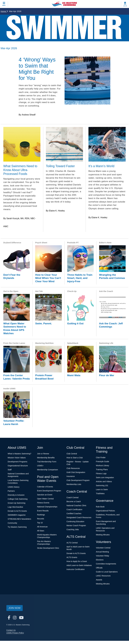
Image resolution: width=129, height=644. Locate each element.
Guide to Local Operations (107, 572)
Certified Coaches (74, 513)
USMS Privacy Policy (15, 633)
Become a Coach (74, 501)
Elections (100, 560)
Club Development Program (78, 480)
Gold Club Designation (76, 472)
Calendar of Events (45, 487)
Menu (4, 5)
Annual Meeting (102, 552)
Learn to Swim (102, 489)
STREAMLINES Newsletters (19, 519)
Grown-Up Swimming (17, 503)
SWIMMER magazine (17, 515)
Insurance (71, 476)
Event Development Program (49, 491)
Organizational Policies (105, 511)
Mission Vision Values (17, 458)
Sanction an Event (45, 495)
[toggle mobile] (4, 4)
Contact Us (11, 630)
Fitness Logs (101, 474)
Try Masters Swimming (17, 527)
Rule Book (100, 507)
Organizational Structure (18, 466)
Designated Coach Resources (79, 517)
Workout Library (103, 466)
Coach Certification (74, 509)
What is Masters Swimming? (20, 454)
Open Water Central (45, 499)
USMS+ (40, 466)
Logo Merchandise (15, 507)
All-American (42, 527)
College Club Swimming (18, 499)
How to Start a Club (75, 458)
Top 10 (40, 523)
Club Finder (101, 458)
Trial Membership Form (47, 462)
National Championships (47, 507)
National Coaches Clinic (77, 505)
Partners (11, 491)
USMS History (14, 487)
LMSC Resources (103, 576)
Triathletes (100, 493)
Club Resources (73, 468)
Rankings (41, 515)
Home (4, 11)
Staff (10, 470)
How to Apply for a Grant (77, 561)
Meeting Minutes (103, 535)
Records (41, 519)
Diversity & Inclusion (16, 495)
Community (12, 523)
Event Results (43, 511)
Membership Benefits (46, 458)
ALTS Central (72, 543)
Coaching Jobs (73, 529)
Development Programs (18, 462)
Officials (99, 568)
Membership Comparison (47, 470)
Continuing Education (75, 521)
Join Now (15, 608)
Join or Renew (43, 454)
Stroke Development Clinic (48, 548)
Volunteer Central (103, 548)
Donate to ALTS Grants (17, 511)
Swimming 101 (102, 485)
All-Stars (41, 531)
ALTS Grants (72, 557)
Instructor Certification (76, 569)
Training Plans (102, 470)
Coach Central (73, 497)
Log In (125, 6)
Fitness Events (43, 503)
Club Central (72, 454)
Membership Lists (74, 484)
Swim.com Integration (105, 478)
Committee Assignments (106, 564)
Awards (99, 580)
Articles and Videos (104, 482)
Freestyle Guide (103, 462)
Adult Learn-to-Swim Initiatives (79, 565)
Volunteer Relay (103, 556)
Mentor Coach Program (76, 525)
